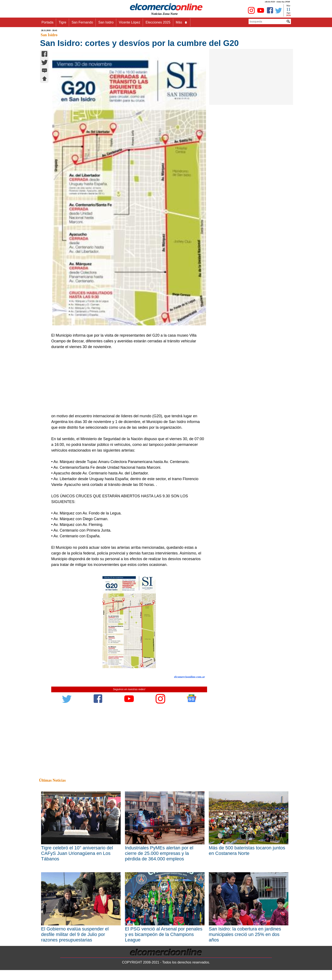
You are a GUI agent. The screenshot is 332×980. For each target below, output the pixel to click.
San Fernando (82, 22)
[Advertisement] (127, 381)
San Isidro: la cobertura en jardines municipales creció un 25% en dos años (245, 934)
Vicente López (129, 22)
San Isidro (106, 22)
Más (182, 22)
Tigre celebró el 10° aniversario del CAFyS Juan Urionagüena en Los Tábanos (77, 853)
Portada (47, 22)
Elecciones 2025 (158, 22)
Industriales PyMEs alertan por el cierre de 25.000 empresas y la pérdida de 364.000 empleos (159, 853)
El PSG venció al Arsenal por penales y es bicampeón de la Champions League (164, 934)
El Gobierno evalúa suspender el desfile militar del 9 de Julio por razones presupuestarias (75, 934)
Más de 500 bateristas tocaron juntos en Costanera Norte (247, 851)
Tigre (62, 22)
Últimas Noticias (52, 780)
